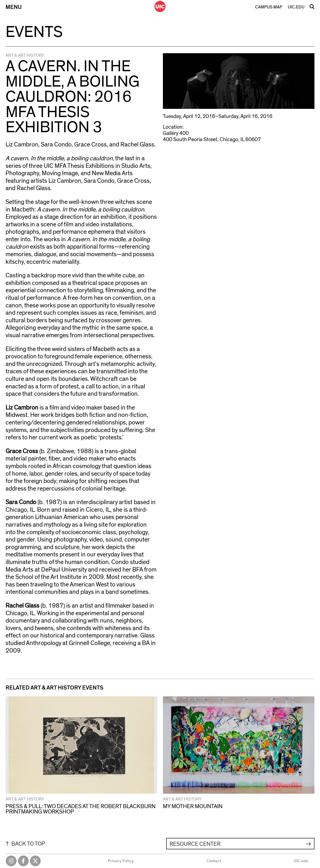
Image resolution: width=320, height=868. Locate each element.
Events (34, 32)
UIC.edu (301, 861)
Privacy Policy (121, 861)
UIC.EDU (296, 7)
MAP (269, 7)
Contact (214, 861)
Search (312, 8)
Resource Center (195, 844)
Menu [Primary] (14, 7)
